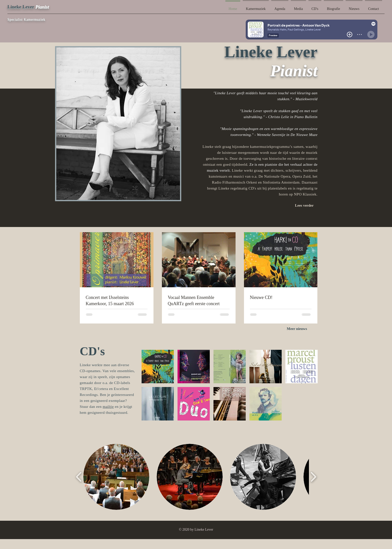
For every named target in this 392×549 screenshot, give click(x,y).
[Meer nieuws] (300, 329)
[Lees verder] (306, 205)
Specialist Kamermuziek (26, 19)
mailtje (108, 407)
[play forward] (313, 477)
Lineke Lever (21, 7)
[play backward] (79, 477)
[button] (158, 367)
